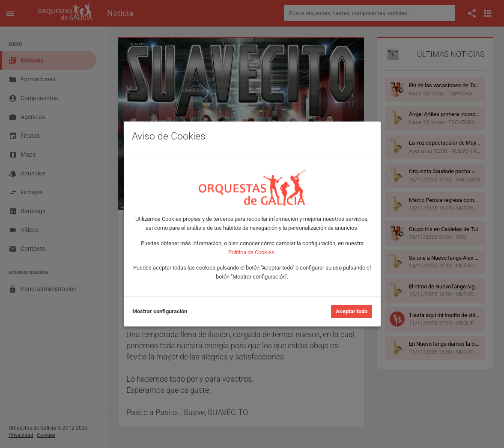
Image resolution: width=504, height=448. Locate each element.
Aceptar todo (352, 311)
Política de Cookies (251, 252)
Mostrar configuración (160, 311)
